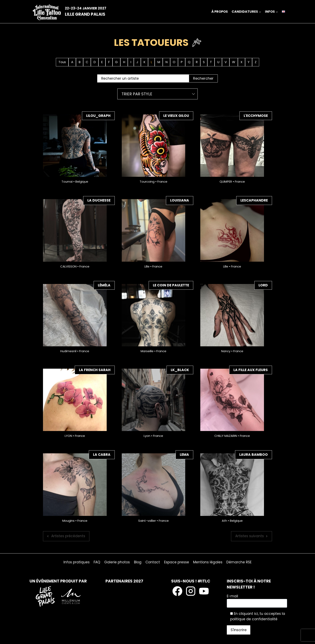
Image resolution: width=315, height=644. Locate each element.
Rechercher (203, 78)
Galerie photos (117, 562)
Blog (138, 562)
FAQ (97, 562)
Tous (62, 62)
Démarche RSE (239, 562)
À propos (220, 12)
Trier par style (137, 94)
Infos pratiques (77, 562)
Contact (153, 562)
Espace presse (177, 562)
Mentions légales (208, 562)
